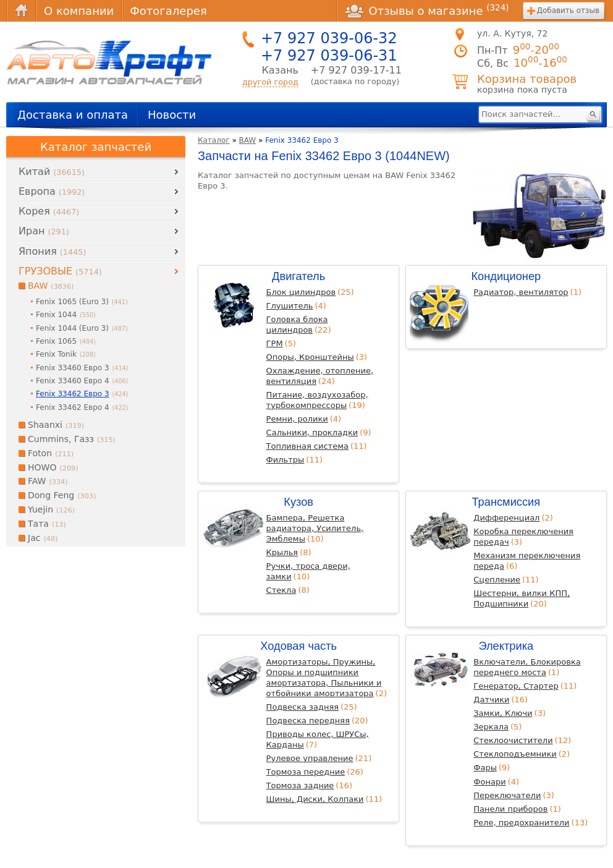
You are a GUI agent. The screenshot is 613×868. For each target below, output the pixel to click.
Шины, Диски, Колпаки (315, 799)
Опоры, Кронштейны (310, 357)
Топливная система (307, 446)
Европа (52, 191)
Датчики (491, 700)
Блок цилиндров (301, 292)
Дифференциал (506, 518)
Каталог (214, 140)
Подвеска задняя (302, 707)
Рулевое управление (310, 758)
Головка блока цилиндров (297, 325)
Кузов (298, 502)
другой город (270, 82)
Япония (52, 251)
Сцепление (497, 580)
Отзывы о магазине (427, 11)
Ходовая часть (298, 646)
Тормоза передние (306, 772)
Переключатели (507, 795)
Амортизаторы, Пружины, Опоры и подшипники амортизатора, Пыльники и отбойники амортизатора (324, 678)
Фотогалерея (168, 11)
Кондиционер (506, 276)
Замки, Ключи (503, 713)
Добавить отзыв (568, 11)
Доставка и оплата (73, 115)
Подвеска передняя (308, 721)
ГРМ (275, 343)
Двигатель (298, 276)
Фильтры (285, 460)
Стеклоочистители (513, 740)
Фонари (489, 782)
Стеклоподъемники (515, 754)
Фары (485, 768)
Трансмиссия (506, 502)
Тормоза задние (300, 785)
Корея (49, 211)
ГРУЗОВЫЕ (60, 271)
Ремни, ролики (297, 419)
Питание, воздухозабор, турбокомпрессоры (317, 400)
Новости (172, 115)
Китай (52, 172)
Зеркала (491, 727)
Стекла (281, 590)
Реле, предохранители (521, 823)
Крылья (282, 552)
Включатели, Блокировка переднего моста (527, 667)
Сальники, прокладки (312, 432)
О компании (79, 11)
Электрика (506, 646)
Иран (44, 231)
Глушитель (290, 306)
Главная (21, 11)
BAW (248, 140)
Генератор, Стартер (516, 686)
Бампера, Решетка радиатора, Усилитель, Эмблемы (315, 528)
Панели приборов (510, 809)
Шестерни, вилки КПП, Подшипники (522, 598)
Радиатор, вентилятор (521, 292)
